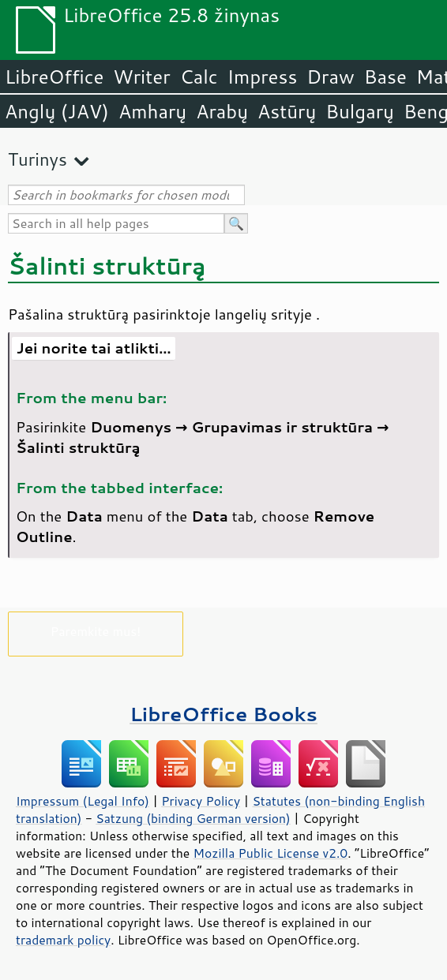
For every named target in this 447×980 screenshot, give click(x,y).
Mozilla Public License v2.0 (271, 853)
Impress (263, 77)
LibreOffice (54, 77)
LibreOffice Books (223, 714)
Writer (141, 77)
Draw (330, 77)
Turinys (38, 159)
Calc (199, 77)
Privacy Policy (201, 801)
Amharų (152, 111)
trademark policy (63, 940)
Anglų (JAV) (57, 111)
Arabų (222, 111)
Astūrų (287, 111)
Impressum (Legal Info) (83, 801)
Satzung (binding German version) (193, 818)
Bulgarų (360, 111)
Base (385, 77)
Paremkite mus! (96, 631)
